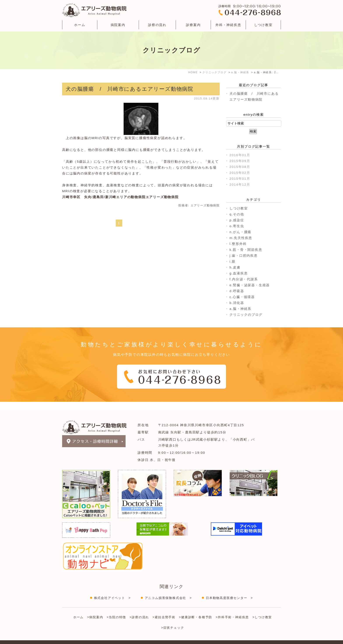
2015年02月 (240, 173)
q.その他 (237, 214)
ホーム (80, 25)
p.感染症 (237, 220)
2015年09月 (240, 161)
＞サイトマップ (73, 638)
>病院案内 (95, 608)
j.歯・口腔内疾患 (244, 256)
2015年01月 (240, 179)
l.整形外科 (238, 244)
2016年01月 (240, 155)
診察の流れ (157, 25)
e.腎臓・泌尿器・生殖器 (250, 285)
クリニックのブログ (246, 315)
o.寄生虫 (237, 226)
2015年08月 (240, 167)
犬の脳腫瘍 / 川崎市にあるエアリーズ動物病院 (129, 89)
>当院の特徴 (116, 608)
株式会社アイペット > (112, 589)
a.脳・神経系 (240, 309)
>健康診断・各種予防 (196, 608)
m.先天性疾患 (241, 238)
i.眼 (233, 261)
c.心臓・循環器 (242, 297)
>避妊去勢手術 (164, 608)
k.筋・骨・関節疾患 (246, 250)
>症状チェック (173, 619)
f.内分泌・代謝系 (244, 279)
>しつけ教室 (262, 608)
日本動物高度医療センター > (229, 589)
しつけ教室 (263, 25)
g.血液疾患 (239, 273)
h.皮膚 (235, 267)
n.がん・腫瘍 (240, 232)
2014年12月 (240, 184)
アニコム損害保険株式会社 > (168, 589)
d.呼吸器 (237, 291)
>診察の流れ (139, 608)
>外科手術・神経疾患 (232, 608)
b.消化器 (237, 303)
